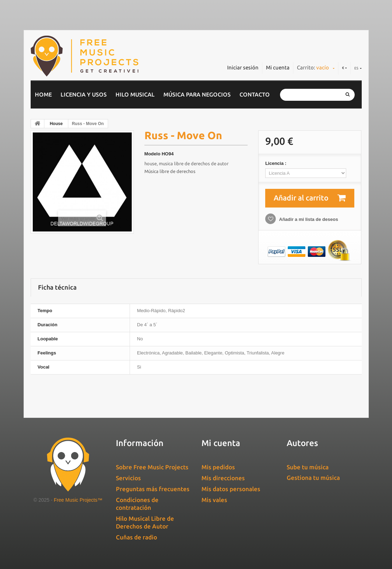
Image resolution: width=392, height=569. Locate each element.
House (56, 124)
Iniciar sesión (243, 67)
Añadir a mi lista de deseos (308, 219)
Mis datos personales (231, 489)
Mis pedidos (218, 467)
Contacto (255, 94)
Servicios (128, 478)
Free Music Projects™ (78, 500)
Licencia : (276, 163)
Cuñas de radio (136, 537)
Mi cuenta (278, 67)
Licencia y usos (84, 94)
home (43, 94)
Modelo (153, 154)
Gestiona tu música (313, 478)
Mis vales (214, 500)
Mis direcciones (223, 478)
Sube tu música (308, 467)
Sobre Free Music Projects (152, 467)
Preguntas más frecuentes (153, 489)
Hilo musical (135, 94)
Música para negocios (197, 94)
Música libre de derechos (170, 171)
